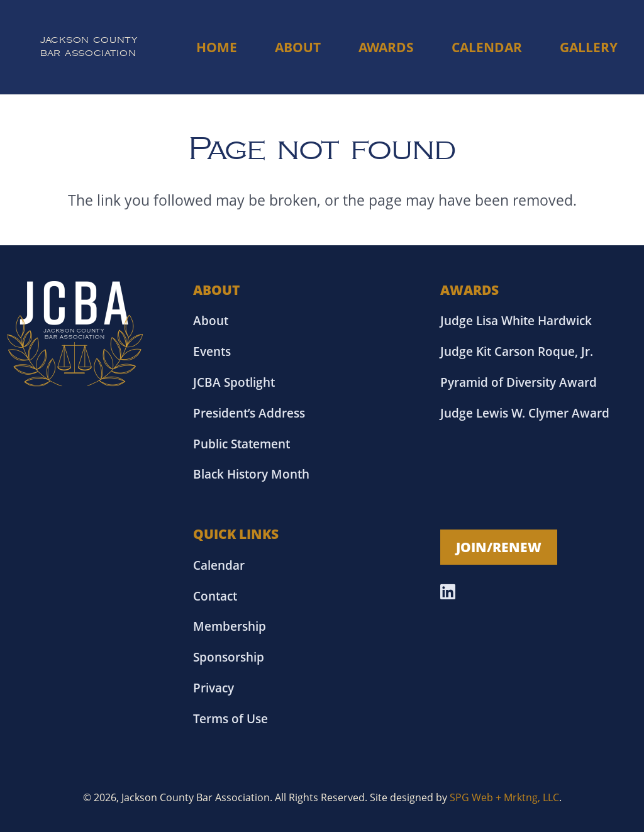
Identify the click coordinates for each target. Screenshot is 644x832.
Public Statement (241, 444)
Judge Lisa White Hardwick (516, 320)
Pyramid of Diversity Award (519, 382)
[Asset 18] (75, 334)
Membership (230, 626)
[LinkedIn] (448, 591)
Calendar (219, 565)
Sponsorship (229, 657)
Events (212, 351)
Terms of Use (230, 718)
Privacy (214, 688)
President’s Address (249, 413)
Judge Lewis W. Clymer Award (525, 413)
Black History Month (251, 474)
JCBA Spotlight (234, 382)
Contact (215, 596)
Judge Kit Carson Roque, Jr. (517, 351)
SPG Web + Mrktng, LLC (504, 797)
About (211, 320)
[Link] (89, 47)
